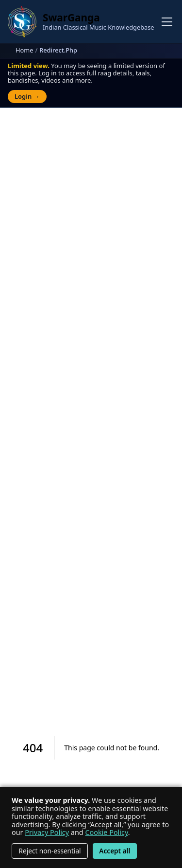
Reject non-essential (50, 851)
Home (24, 50)
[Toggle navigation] (167, 22)
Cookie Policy (106, 832)
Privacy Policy (47, 832)
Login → (27, 96)
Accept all (115, 851)
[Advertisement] (91, 216)
